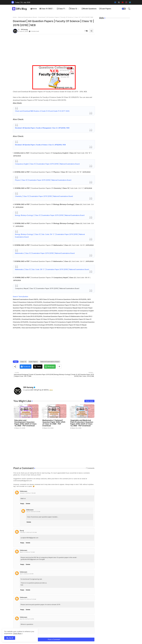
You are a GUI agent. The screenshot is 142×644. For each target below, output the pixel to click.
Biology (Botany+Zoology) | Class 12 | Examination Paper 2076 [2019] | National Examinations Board (50, 215)
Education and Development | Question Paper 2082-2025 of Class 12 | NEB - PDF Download (25, 423)
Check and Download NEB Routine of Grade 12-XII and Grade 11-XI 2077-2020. (42, 111)
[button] (124, 9)
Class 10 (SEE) (46, 9)
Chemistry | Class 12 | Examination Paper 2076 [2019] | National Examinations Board (44, 196)
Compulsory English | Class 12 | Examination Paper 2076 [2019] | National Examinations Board (47, 164)
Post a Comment (54, 639)
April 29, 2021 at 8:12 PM (27, 619)
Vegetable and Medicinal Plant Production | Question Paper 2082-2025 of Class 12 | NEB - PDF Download (82, 423)
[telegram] (130, 2)
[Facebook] (26, 367)
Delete (28, 503)
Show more (89, 401)
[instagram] (126, 2)
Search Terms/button (20, 297)
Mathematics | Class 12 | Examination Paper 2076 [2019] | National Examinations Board (45, 253)
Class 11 (61, 9)
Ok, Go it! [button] (10, 638)
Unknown (23, 491)
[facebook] (115, 2)
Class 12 (73, 9)
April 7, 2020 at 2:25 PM (27, 574)
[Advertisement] (54, 51)
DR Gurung (28, 387)
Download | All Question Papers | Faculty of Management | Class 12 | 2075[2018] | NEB (42, 128)
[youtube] (123, 2)
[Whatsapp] (50, 367)
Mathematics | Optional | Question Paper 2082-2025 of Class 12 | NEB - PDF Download (54, 423)
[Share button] (59, 367)
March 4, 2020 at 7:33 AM (27, 552)
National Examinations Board (27, 17)
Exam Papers (105, 9)
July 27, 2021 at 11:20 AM (33, 512)
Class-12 (23, 362)
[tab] (34, 9)
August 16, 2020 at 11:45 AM (28, 599)
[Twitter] (38, 367)
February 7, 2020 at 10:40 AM (28, 532)
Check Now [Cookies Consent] (17, 633)
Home (34, 9)
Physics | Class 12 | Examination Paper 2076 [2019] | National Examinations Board (43, 180)
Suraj (22, 531)
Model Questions (89, 9)
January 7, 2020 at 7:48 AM (28, 493)
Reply (22, 503)
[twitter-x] (119, 2)
